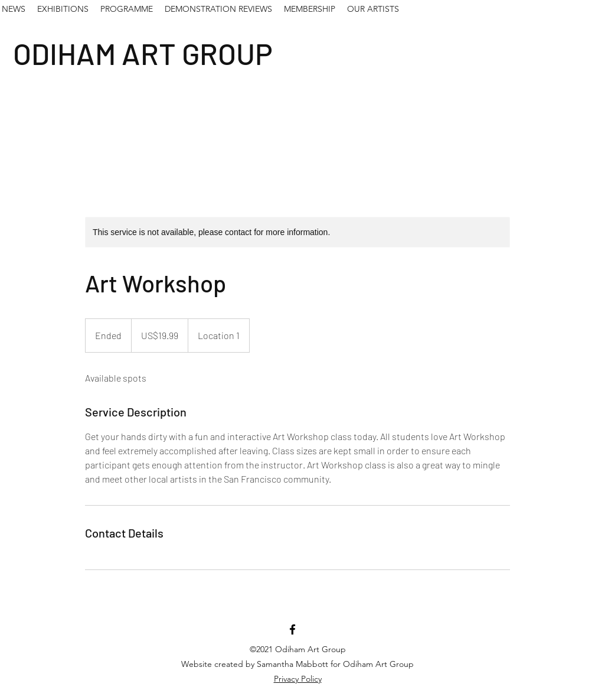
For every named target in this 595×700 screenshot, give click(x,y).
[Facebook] (292, 629)
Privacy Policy (298, 679)
